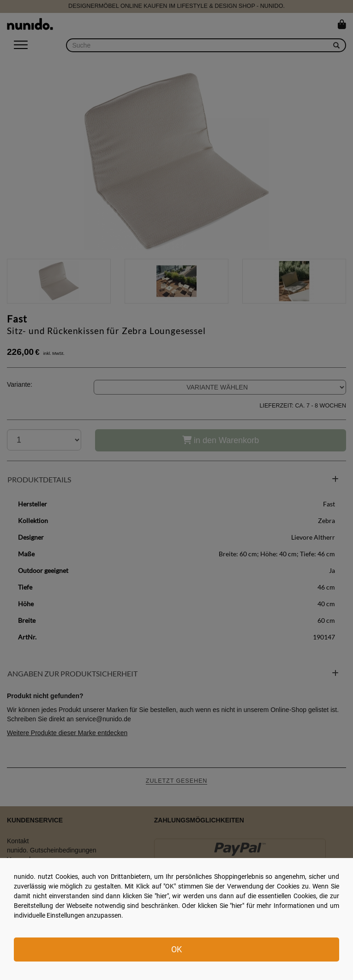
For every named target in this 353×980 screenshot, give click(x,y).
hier (162, 896)
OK (176, 949)
